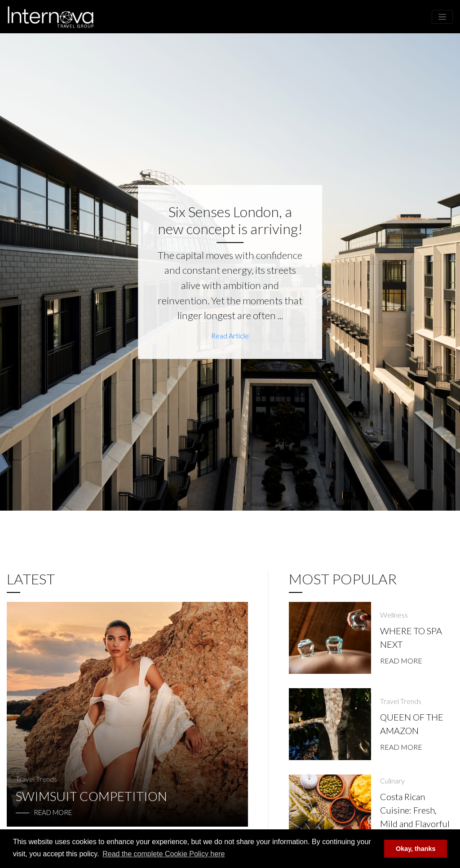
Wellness (394, 615)
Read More (401, 661)
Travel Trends (36, 779)
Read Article (230, 335)
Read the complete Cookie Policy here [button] (164, 854)
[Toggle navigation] (442, 17)
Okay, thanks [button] (416, 849)
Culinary (392, 781)
